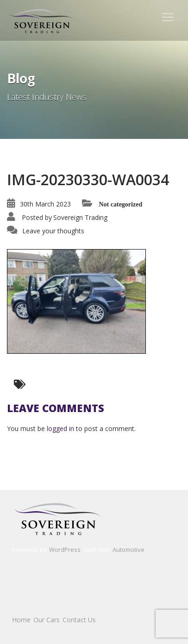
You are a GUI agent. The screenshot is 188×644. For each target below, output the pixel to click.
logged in (60, 428)
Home (21, 620)
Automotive (128, 550)
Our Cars (47, 620)
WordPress (65, 550)
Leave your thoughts (53, 231)
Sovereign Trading (80, 217)
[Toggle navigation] (168, 17)
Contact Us (79, 620)
